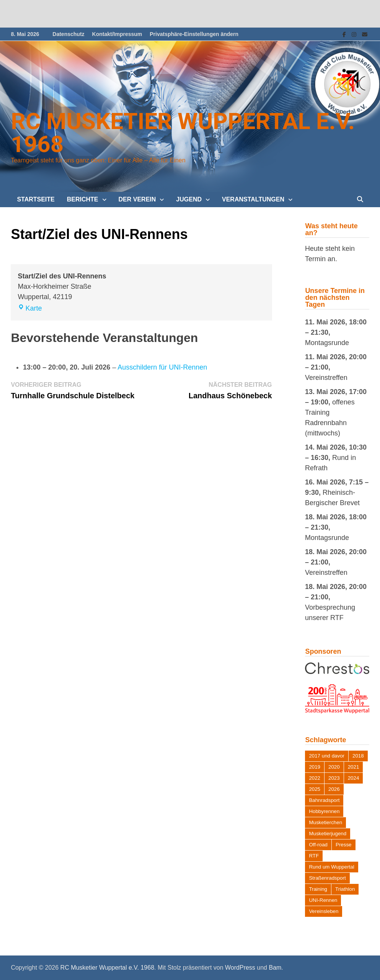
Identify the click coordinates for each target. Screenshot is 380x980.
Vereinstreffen (326, 378)
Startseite (36, 199)
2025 (315, 789)
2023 (334, 778)
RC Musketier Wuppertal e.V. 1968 (183, 133)
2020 (334, 767)
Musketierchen (325, 822)
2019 (315, 767)
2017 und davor (327, 756)
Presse (343, 845)
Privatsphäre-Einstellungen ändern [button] (194, 34)
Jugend (189, 199)
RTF (314, 856)
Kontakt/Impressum (117, 34)
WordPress (240, 968)
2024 (354, 778)
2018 (358, 756)
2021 (354, 767)
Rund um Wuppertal (331, 867)
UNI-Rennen (323, 900)
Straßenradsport (327, 878)
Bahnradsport (324, 800)
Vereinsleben (324, 911)
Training (318, 889)
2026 (334, 789)
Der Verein (137, 199)
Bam (275, 968)
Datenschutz (68, 34)
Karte (30, 308)
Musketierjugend (328, 834)
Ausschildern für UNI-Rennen (163, 367)
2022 (315, 778)
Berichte (83, 199)
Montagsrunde (327, 343)
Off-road (318, 845)
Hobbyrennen (324, 811)
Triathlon (345, 889)
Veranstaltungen (253, 199)
